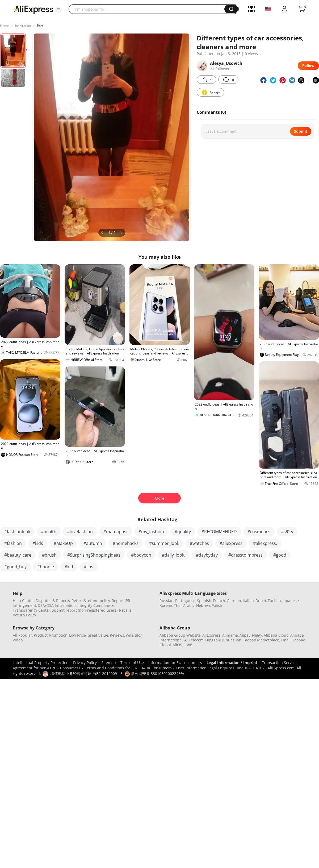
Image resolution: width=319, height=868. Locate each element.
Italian (248, 601)
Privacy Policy (85, 663)
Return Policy (24, 615)
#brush (49, 555)
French (219, 601)
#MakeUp (63, 543)
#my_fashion (151, 532)
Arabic (189, 605)
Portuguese (185, 601)
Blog (139, 635)
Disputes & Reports (53, 601)
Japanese (291, 601)
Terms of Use (132, 663)
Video (18, 640)
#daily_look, (174, 555)
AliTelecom (194, 640)
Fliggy (257, 635)
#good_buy (15, 567)
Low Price (77, 635)
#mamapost (116, 532)
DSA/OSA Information (57, 605)
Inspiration (23, 26)
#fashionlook (17, 532)
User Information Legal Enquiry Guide (210, 668)
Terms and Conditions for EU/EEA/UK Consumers (128, 668)
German (234, 601)
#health (49, 532)
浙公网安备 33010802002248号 (154, 673)
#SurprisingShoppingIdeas (94, 555)
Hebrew (203, 605)
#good (280, 555)
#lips (89, 567)
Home (5, 26)
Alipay (245, 635)
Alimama (230, 635)
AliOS (177, 645)
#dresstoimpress (245, 555)
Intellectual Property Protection (41, 663)
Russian (167, 601)
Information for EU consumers (175, 663)
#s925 (287, 532)
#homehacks (126, 543)
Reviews (117, 635)
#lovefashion (80, 532)
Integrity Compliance (96, 605)
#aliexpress (231, 543)
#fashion (13, 543)
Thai (178, 605)
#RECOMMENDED (219, 532)
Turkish (274, 601)
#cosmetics (259, 532)
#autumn (93, 543)
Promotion (58, 635)
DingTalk (213, 640)
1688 (188, 645)
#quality (183, 532)
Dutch (261, 601)
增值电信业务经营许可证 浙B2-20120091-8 (87, 673)
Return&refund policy (91, 601)
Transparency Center (32, 610)
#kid (69, 567)
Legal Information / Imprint (232, 663)
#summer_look (164, 543)
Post (40, 26)
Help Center (23, 601)
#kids (38, 543)
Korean (166, 605)
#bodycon (141, 555)
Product (41, 635)
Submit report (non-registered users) (85, 610)
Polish (217, 605)
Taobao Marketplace (261, 640)
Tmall (286, 640)
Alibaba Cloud (276, 635)
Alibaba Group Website (180, 635)
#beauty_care (18, 555)
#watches (199, 543)
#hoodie (46, 567)
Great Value (98, 635)
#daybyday (207, 555)
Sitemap (109, 663)
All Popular (22, 635)
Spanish (204, 601)
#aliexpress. (265, 543)
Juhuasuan (232, 640)
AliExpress (211, 635)
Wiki (129, 635)
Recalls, (126, 610)
